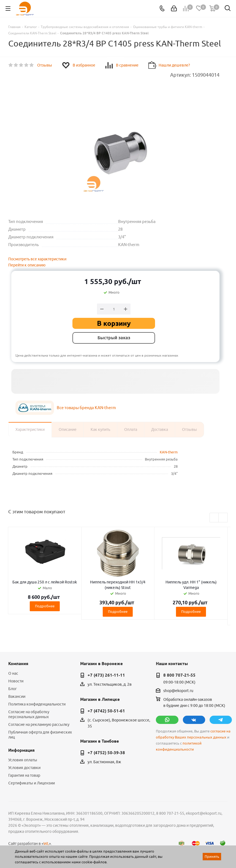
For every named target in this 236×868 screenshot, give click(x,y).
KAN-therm (169, 452)
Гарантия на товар (24, 775)
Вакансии (17, 696)
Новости (16, 681)
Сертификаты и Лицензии (32, 783)
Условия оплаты (23, 760)
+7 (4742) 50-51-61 (106, 711)
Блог (13, 689)
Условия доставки (24, 768)
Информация (21, 750)
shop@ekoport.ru (178, 691)
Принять (212, 856)
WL (46, 844)
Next (223, 518)
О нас (13, 673)
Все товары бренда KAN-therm (86, 408)
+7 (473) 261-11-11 (106, 675)
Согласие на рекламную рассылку (39, 724)
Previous (214, 518)
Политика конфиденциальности (37, 704)
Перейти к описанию (27, 265)
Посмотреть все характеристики (37, 259)
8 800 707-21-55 (179, 675)
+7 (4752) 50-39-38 (106, 753)
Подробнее (45, 606)
